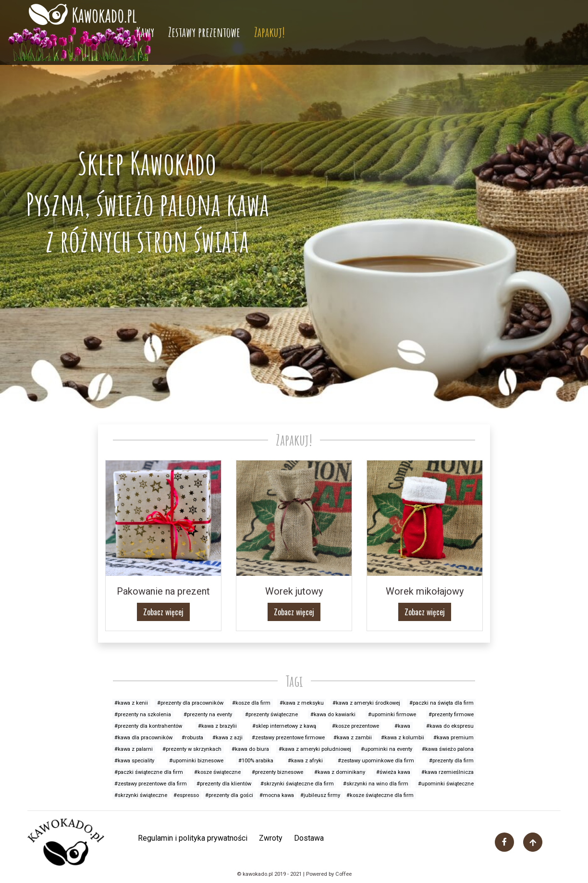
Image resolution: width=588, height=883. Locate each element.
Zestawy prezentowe (204, 32)
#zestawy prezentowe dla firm (151, 784)
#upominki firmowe (392, 715)
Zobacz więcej (163, 612)
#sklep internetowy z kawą (284, 726)
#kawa (402, 726)
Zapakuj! (269, 32)
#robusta (192, 738)
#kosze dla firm (251, 703)
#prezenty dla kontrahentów (148, 726)
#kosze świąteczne (217, 772)
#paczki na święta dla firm (441, 703)
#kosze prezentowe (355, 726)
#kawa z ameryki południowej (315, 749)
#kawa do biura (250, 749)
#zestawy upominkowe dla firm (376, 761)
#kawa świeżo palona (448, 749)
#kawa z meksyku (302, 703)
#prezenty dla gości (229, 795)
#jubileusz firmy (320, 795)
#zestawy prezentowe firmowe (288, 738)
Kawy (145, 32)
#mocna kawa (277, 795)
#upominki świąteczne (446, 784)
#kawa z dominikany (340, 772)
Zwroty (271, 838)
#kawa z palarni (134, 749)
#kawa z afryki (305, 761)
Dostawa (309, 838)
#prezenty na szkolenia (143, 715)
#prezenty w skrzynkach (192, 749)
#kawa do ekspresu (450, 726)
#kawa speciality (134, 761)
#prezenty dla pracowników (190, 703)
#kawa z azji (227, 738)
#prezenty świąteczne (271, 715)
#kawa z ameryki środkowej (366, 703)
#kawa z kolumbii (403, 738)
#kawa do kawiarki (333, 715)
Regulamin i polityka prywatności (193, 838)
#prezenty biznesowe (277, 772)
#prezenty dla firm (451, 761)
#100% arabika (256, 761)
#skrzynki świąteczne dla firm (297, 784)
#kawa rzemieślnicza (447, 772)
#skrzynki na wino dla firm (376, 784)
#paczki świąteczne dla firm (149, 772)
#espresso (186, 795)
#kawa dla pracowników (143, 738)
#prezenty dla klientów (224, 784)
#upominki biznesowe (196, 761)
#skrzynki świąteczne (141, 795)
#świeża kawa (393, 772)
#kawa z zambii (353, 738)
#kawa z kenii (131, 703)
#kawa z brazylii (217, 726)
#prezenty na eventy (208, 715)
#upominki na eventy (386, 749)
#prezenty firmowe (451, 715)
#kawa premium (453, 738)
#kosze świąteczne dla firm (380, 795)
